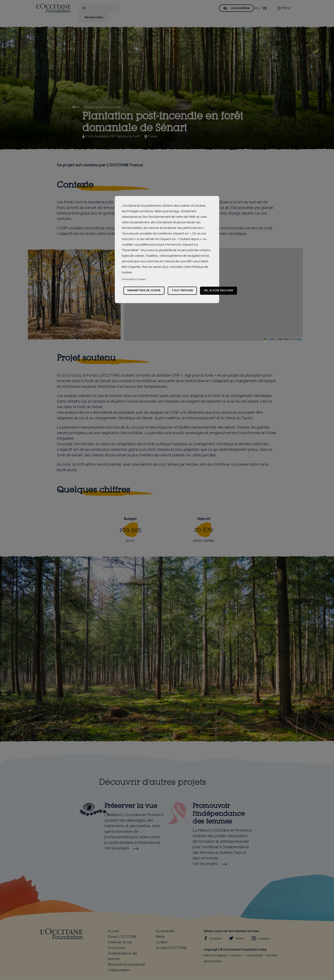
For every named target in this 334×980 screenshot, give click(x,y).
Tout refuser (182, 290)
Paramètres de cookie (144, 290)
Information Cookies (134, 279)
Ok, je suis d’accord (218, 290)
